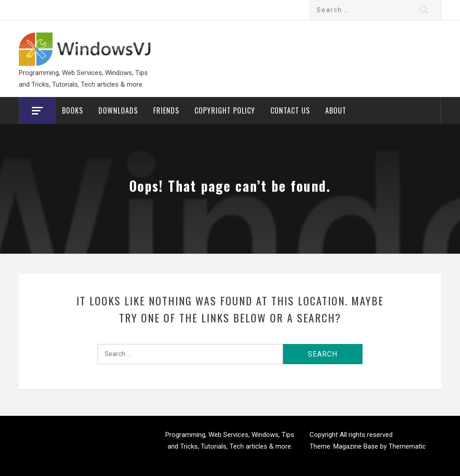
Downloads (118, 110)
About (336, 110)
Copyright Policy (225, 110)
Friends (166, 110)
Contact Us (290, 110)
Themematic (407, 446)
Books (73, 110)
